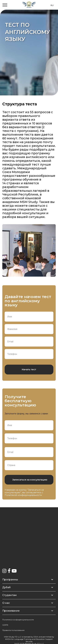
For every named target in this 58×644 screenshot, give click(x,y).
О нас (6, 603)
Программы (10, 580)
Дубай (6, 587)
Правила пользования (13, 630)
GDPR (5, 625)
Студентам (10, 595)
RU (52, 5)
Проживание (11, 611)
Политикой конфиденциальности (23, 495)
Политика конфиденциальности (18, 620)
